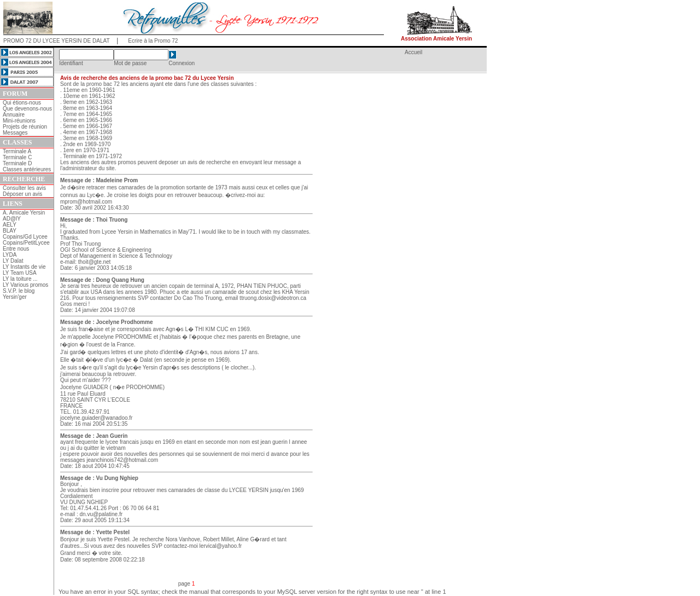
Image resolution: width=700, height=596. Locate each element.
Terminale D (17, 163)
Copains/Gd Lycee (25, 237)
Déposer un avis (22, 194)
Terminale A (17, 151)
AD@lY (12, 219)
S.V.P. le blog (19, 291)
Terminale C (17, 157)
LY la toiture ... (20, 279)
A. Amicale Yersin (24, 213)
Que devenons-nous (27, 109)
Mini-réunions (19, 121)
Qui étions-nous (22, 103)
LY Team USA (20, 273)
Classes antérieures (27, 169)
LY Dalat (13, 261)
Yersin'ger (15, 297)
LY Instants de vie (24, 267)
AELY (10, 225)
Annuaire (14, 115)
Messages (15, 133)
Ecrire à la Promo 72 (153, 41)
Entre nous (16, 249)
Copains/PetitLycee (26, 243)
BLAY (10, 231)
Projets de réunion (25, 127)
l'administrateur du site (87, 168)
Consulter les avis (24, 188)
